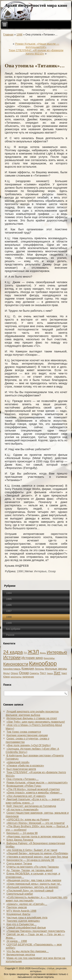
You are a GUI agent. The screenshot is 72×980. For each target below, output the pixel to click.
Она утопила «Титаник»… (23, 779)
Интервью (40, 571)
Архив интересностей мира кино (36, 5)
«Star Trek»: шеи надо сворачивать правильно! (36, 722)
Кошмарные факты (18, 914)
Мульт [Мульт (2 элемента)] (7, 673)
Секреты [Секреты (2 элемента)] (34, 673)
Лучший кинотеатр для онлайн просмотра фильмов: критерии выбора (32, 713)
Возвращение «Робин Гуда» (24, 786)
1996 (9, 605)
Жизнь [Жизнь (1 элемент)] (43, 653)
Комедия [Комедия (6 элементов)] (28, 669)
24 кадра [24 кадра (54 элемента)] (13, 652)
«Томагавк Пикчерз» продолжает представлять (36, 931)
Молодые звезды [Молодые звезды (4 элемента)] (56, 669)
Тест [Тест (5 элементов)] (43, 673)
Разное (10, 635)
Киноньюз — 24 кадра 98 (22, 833)
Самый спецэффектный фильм (26, 928)
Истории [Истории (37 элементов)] (12, 658)
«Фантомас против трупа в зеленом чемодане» (36, 837)
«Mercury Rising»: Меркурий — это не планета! (36, 823)
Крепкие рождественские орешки (27, 735)
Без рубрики (13, 629)
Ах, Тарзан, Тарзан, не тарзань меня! (30, 870)
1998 (19, 35)
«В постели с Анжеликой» (23, 809)
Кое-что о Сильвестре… (22, 924)
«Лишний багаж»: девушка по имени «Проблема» (37, 853)
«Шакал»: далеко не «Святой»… (27, 904)
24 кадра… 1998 (17, 941)
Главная (8, 35)
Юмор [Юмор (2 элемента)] (7, 677)
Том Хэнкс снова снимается (24, 732)
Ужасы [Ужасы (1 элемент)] (50, 673)
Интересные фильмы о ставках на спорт (32, 718)
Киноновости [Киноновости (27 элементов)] (16, 664)
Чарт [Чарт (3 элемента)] (64, 673)
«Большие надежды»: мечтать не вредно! (32, 887)
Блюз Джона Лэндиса (20, 840)
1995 (9, 599)
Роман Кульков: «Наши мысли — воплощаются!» (37, 45)
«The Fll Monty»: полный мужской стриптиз (33, 789)
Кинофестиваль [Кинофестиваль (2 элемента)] (12, 669)
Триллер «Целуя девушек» (23, 921)
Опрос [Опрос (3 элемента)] (15, 673)
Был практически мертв (21, 769)
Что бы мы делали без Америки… (28, 951)
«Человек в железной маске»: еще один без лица (37, 857)
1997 (9, 611)
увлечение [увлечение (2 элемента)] (28, 677)
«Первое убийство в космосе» (25, 766)
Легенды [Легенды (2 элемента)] (39, 669)
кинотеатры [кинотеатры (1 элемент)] (16, 677)
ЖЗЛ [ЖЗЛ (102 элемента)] (33, 652)
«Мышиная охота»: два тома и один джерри (34, 880)
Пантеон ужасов (17, 907)
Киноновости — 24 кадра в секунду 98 (30, 860)
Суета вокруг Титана (19, 864)
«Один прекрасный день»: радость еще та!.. (34, 884)
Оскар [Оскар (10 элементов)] (24, 673)
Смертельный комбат (20, 894)
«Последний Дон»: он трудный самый (30, 891)
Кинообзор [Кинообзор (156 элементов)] (43, 663)
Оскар (52, 571)
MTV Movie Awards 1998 (21, 911)
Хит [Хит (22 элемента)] (57, 673)
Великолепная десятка (21, 955)
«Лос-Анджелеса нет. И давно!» (26, 796)
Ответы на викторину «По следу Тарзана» (33, 867)
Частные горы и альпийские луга (27, 918)
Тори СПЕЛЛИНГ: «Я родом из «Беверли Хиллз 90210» (36, 52)
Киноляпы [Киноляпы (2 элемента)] (49, 658)
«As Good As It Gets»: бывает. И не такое (32, 850)
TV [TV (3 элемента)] (25, 653)
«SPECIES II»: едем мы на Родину (28, 820)
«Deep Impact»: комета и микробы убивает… (34, 793)
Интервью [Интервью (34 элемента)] (57, 652)
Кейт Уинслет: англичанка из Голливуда (31, 806)
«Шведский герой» (18, 762)
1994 (9, 593)
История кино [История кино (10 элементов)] (32, 658)
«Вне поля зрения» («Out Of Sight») (29, 745)
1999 (9, 623)
